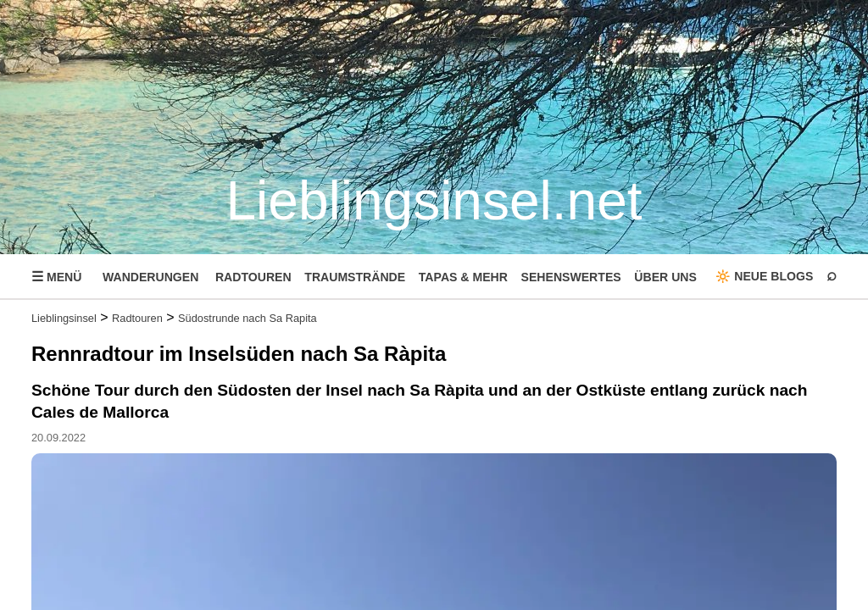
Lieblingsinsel (64, 318)
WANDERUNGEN (150, 277)
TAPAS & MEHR (463, 277)
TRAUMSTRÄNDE (355, 277)
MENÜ (56, 277)
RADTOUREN (253, 277)
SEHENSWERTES (571, 277)
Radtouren (137, 318)
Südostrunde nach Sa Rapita (248, 318)
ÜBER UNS (665, 277)
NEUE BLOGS (773, 276)
